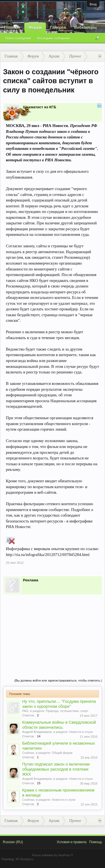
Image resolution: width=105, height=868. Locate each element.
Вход (93, 4)
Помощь (96, 842)
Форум (35, 28)
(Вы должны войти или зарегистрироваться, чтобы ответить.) (58, 680)
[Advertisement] (53, 631)
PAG (25, 711)
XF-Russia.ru (24, 859)
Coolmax (28, 753)
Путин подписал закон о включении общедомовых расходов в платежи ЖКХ (56, 769)
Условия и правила (71, 842)
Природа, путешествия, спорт (67, 711)
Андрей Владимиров (37, 732)
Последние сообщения (53, 38)
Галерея (58, 27)
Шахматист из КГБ (39, 107)
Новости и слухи (81, 732)
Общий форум (62, 753)
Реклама (31, 580)
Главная (12, 27)
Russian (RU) (13, 842)
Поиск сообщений (18, 38)
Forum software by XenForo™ (53, 855)
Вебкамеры (85, 27)
